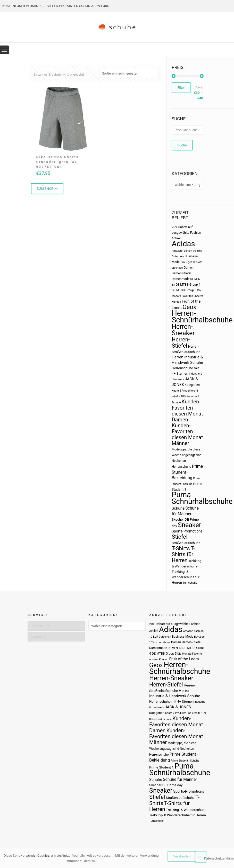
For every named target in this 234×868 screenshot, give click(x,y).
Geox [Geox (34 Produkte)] (189, 307)
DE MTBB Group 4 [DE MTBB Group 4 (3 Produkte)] (188, 285)
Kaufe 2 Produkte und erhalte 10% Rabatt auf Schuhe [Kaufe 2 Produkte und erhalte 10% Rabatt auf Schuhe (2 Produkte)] (185, 397)
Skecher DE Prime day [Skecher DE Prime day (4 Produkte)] (166, 785)
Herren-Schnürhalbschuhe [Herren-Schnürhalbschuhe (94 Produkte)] (202, 317)
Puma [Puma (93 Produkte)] (181, 495)
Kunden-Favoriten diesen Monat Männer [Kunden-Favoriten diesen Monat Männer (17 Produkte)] (187, 434)
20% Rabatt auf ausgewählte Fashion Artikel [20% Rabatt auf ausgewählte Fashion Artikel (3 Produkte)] (186, 233)
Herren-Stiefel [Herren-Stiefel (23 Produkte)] (181, 343)
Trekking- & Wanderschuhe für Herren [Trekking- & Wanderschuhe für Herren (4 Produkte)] (186, 577)
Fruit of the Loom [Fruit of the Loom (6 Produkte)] (184, 659)
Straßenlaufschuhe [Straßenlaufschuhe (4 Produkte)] (186, 543)
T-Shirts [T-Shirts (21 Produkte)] (181, 548)
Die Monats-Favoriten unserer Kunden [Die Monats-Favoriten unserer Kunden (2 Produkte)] (187, 296)
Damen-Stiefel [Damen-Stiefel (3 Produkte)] (181, 273)
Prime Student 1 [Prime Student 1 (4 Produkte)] (161, 767)
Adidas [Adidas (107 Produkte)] (183, 244)
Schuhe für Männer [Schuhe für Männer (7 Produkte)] (180, 779)
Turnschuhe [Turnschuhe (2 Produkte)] (190, 583)
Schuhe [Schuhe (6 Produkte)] (178, 508)
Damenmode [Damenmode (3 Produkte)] (181, 279)
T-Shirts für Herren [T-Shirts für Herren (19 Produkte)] (183, 554)
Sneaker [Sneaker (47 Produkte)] (189, 525)
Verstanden (182, 856)
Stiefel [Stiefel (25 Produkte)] (179, 537)
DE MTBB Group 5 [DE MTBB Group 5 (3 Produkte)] (184, 290)
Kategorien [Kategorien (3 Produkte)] (192, 385)
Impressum (39, 637)
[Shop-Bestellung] (129, 73)
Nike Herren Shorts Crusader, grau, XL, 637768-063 (57, 162)
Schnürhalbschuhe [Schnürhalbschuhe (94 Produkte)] (202, 501)
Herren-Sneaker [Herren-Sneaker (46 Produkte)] (183, 330)
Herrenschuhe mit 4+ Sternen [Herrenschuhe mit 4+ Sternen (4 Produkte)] (171, 702)
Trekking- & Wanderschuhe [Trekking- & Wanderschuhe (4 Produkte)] (186, 810)
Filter (181, 88)
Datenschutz (40, 626)
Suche (182, 145)
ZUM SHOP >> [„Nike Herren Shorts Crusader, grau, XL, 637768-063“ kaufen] (47, 189)
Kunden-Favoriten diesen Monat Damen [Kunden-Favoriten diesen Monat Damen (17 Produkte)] (187, 411)
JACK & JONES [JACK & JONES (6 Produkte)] (178, 707)
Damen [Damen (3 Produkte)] (189, 268)
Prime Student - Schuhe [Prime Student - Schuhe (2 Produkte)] (185, 761)
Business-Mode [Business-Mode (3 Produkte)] (183, 637)
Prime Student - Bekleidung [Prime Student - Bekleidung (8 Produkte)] (187, 472)
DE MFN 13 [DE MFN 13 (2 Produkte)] (175, 648)
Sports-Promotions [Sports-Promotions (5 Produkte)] (187, 531)
